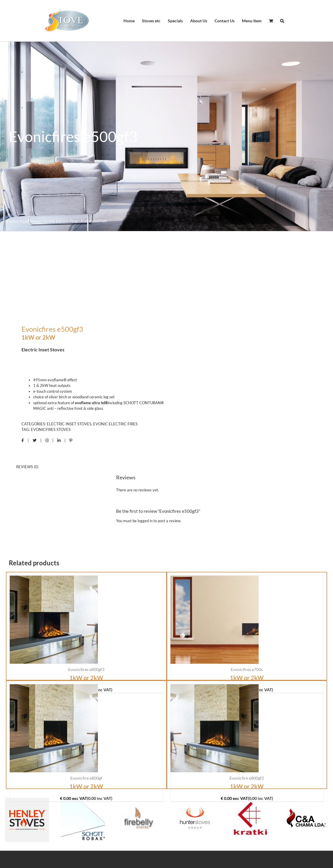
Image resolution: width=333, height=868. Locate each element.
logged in (145, 521)
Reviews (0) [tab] (27, 467)
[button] (282, 21)
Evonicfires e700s (247, 669)
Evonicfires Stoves (51, 429)
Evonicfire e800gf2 (247, 778)
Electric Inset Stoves (69, 424)
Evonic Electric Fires (115, 424)
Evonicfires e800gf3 (86, 669)
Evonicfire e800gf (86, 778)
